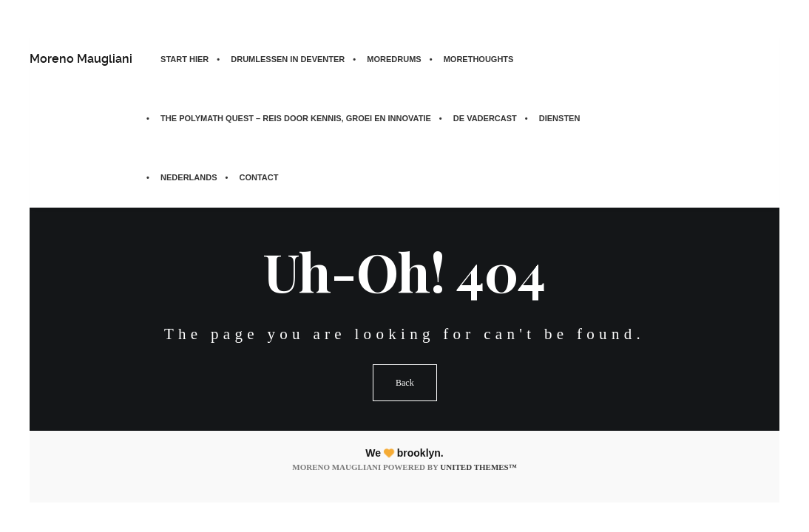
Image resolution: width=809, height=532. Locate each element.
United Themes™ (478, 467)
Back (405, 383)
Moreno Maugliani (81, 59)
